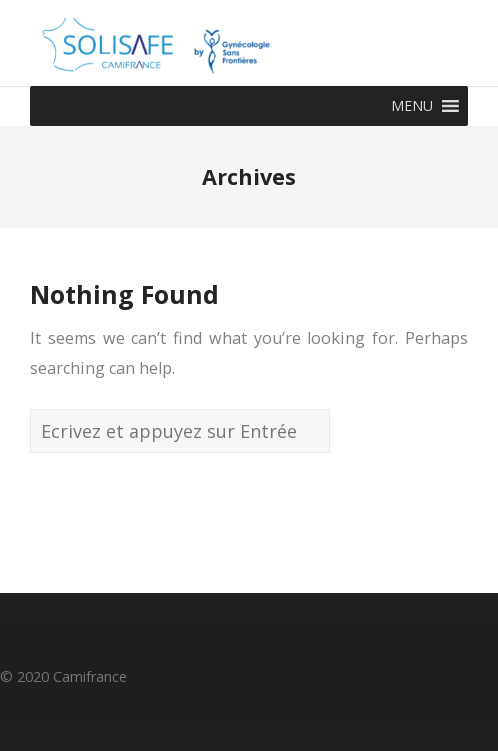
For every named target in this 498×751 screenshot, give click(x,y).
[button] (412, 106)
